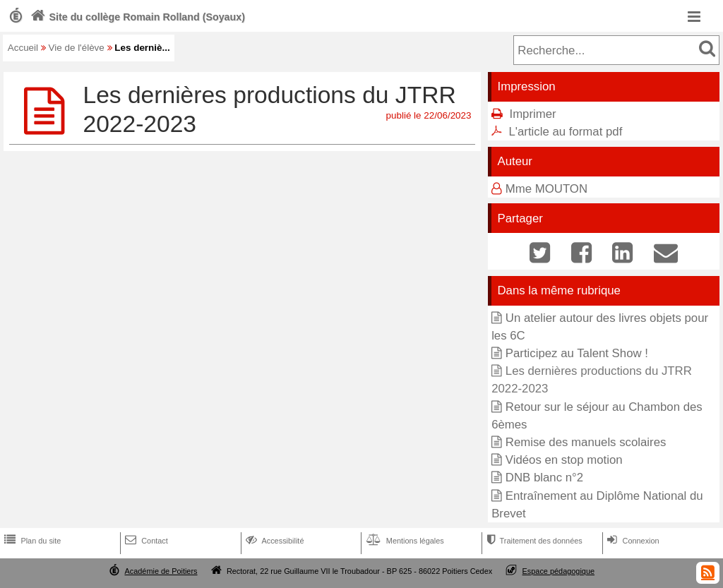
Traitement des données (533, 541)
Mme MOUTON (546, 189)
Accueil (23, 48)
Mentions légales (404, 541)
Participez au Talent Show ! (577, 353)
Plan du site (31, 541)
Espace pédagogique (559, 571)
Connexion (632, 541)
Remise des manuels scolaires (586, 442)
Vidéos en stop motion (564, 460)
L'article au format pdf (565, 132)
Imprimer (532, 114)
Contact (145, 541)
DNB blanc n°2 (544, 478)
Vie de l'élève (77, 48)
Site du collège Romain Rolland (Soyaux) (136, 17)
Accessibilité (274, 541)
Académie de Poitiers (161, 571)
